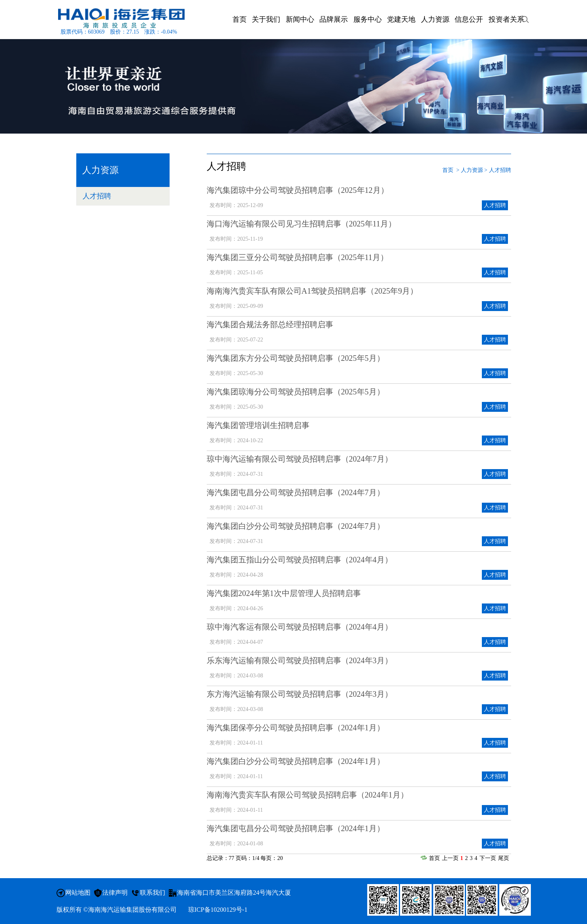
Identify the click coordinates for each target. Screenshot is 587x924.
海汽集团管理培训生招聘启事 (258, 425)
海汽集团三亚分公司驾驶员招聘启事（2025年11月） (297, 257)
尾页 (504, 858)
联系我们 (153, 893)
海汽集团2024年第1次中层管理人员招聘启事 (284, 593)
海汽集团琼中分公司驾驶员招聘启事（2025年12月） (298, 190)
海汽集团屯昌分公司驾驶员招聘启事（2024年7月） (296, 492)
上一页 (450, 858)
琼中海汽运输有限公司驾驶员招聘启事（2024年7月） (300, 459)
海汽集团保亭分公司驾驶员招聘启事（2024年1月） (296, 728)
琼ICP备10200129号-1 (218, 910)
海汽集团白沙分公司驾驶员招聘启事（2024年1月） (296, 761)
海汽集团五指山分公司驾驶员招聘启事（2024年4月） (300, 560)
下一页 (488, 858)
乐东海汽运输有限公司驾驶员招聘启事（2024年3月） (300, 660)
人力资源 (472, 170)
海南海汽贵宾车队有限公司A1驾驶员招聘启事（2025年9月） (312, 291)
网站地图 (78, 893)
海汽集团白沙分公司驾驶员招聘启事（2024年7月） (296, 526)
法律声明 (115, 893)
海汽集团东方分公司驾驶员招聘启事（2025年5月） (296, 358)
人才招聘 (97, 196)
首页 (448, 170)
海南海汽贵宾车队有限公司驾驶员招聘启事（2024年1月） (308, 795)
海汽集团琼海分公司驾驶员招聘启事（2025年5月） (296, 392)
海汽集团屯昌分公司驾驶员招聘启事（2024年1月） (296, 828)
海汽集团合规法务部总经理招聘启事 (270, 324)
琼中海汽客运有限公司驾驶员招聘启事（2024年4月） (300, 627)
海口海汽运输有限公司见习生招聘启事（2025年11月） (301, 224)
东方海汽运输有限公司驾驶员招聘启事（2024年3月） (300, 694)
